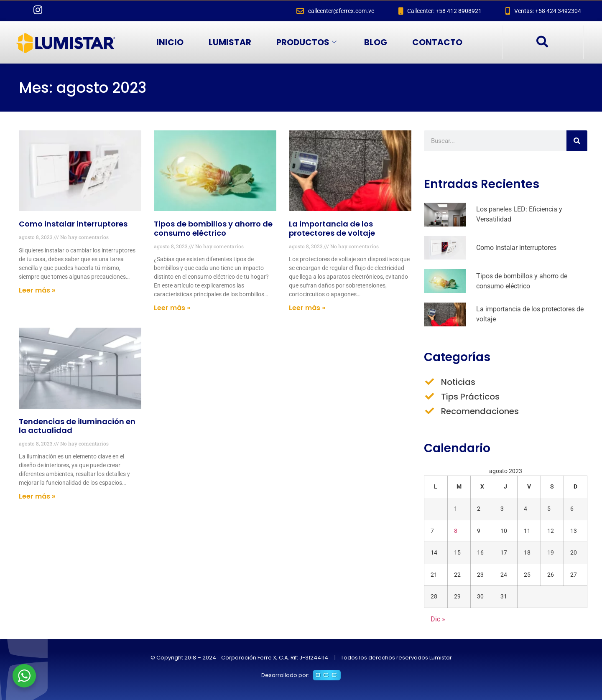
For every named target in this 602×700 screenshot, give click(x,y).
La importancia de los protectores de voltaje (332, 228)
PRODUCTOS (306, 42)
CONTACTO (437, 42)
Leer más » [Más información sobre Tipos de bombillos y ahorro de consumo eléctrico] (172, 308)
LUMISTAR (230, 42)
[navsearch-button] (542, 42)
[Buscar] (577, 141)
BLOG (376, 42)
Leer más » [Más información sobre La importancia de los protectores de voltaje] (307, 308)
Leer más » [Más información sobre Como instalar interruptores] (37, 290)
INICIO (170, 42)
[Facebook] (21, 11)
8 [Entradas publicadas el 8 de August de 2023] (456, 531)
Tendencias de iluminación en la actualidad (77, 426)
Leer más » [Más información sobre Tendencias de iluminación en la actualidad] (37, 496)
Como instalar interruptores (73, 224)
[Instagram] (38, 11)
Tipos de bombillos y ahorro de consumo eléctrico (213, 228)
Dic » (438, 619)
